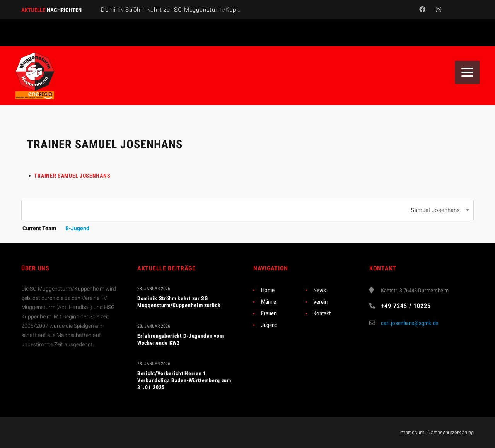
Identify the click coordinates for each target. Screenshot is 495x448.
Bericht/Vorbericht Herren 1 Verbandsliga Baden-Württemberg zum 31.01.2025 (184, 380)
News (320, 290)
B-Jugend (77, 228)
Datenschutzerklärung (451, 432)
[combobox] (247, 210)
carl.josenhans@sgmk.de (410, 323)
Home (268, 290)
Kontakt (322, 313)
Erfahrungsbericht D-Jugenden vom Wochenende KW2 (180, 339)
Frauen (269, 313)
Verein (320, 302)
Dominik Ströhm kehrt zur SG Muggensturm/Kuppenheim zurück (191, 10)
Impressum (412, 432)
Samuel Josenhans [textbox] (435, 210)
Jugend (269, 325)
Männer (270, 302)
